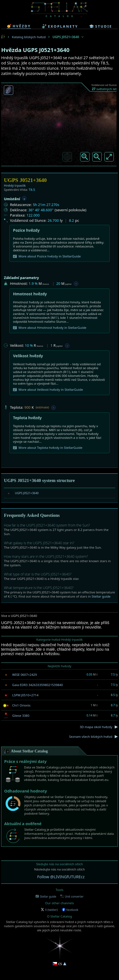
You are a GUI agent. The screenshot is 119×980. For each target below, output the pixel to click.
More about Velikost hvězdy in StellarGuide (48, 390)
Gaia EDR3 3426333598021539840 (37, 685)
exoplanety (60, 26)
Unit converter (72, 896)
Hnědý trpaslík (15, 185)
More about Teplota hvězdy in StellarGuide (48, 448)
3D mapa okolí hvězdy (96, 727)
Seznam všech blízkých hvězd (91, 737)
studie (101, 26)
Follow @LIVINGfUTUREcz (61, 877)
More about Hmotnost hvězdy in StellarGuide (50, 328)
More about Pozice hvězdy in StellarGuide (47, 256)
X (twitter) (49, 910)
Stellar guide (101, 596)
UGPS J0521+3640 (27, 493)
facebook (70, 910)
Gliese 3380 (21, 716)
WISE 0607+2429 (25, 675)
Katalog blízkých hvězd (29, 37)
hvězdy (19, 26)
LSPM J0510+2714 (25, 695)
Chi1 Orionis (21, 705)
